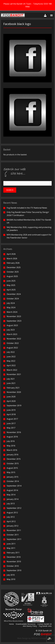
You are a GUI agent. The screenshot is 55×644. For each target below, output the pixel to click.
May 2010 (11, 579)
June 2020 (11, 397)
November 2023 (14, 316)
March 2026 (12, 259)
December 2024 (14, 294)
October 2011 (13, 535)
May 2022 (11, 361)
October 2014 (13, 481)
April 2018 (11, 414)
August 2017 (12, 419)
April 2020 (11, 401)
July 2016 (11, 441)
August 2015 (12, 468)
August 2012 (12, 513)
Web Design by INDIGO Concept (34, 638)
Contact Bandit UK (45, 624)
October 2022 (13, 343)
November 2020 (14, 392)
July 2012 (11, 517)
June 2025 (11, 281)
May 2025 (11, 285)
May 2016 (11, 446)
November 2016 (14, 432)
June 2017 (11, 423)
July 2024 (11, 303)
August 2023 (12, 325)
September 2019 (14, 406)
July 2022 (11, 352)
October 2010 (13, 566)
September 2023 (14, 321)
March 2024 (12, 312)
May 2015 (11, 472)
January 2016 (12, 455)
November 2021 (14, 374)
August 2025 (12, 276)
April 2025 (11, 290)
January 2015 (12, 477)
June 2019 (11, 410)
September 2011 (14, 539)
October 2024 (13, 299)
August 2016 (12, 437)
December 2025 (14, 267)
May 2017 (11, 428)
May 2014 (11, 495)
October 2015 (13, 463)
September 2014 (14, 486)
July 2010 (11, 575)
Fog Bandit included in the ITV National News (27, 208)
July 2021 (11, 379)
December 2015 (14, 459)
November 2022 (14, 339)
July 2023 (11, 330)
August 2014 (12, 490)
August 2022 (12, 348)
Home (11, 624)
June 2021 (11, 383)
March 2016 (12, 450)
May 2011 (11, 548)
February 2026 (13, 263)
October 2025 (13, 272)
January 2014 (12, 499)
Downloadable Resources (26, 624)
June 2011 (11, 544)
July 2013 (11, 504)
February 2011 (13, 553)
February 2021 (13, 388)
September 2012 (14, 508)
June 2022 (11, 357)
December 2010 (14, 557)
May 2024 (11, 307)
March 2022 (12, 370)
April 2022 (11, 365)
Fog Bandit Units (45, 626)
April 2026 (11, 254)
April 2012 (11, 521)
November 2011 (14, 530)
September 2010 (14, 570)
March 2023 (12, 334)
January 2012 (12, 526)
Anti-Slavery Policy (30, 626)
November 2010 (14, 561)
